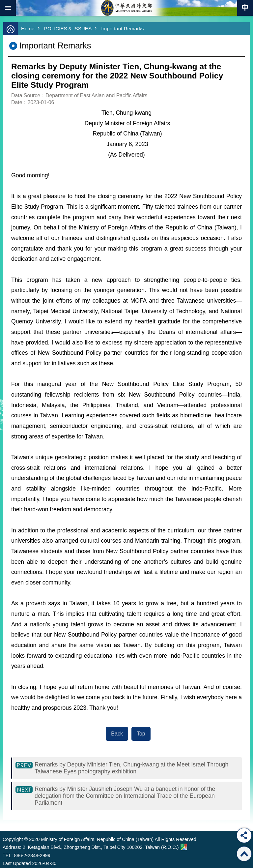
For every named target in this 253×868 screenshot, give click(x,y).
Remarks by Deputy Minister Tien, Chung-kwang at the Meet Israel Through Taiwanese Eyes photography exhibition (131, 768)
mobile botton (8, 8)
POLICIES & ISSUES (68, 29)
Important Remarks (122, 29)
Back (117, 734)
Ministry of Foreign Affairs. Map (184, 847)
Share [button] (244, 835)
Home (28, 29)
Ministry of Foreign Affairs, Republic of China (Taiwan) (126, 8)
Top (141, 734)
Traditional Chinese (245, 8)
